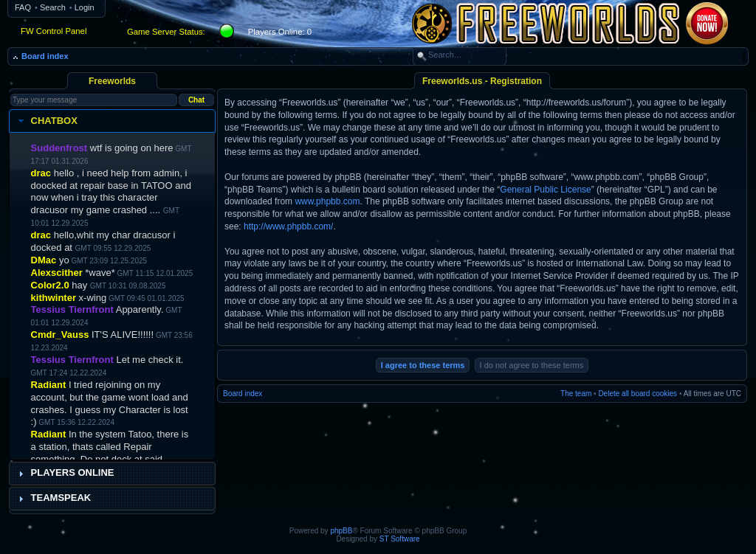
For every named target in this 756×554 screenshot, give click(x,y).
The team (576, 394)
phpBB (341, 531)
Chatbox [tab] (46, 121)
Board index (45, 56)
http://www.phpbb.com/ (288, 226)
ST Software (400, 539)
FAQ (23, 7)
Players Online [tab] (65, 473)
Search (53, 7)
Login (85, 7)
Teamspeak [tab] (53, 498)
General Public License (545, 190)
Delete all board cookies (638, 394)
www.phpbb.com (327, 201)
